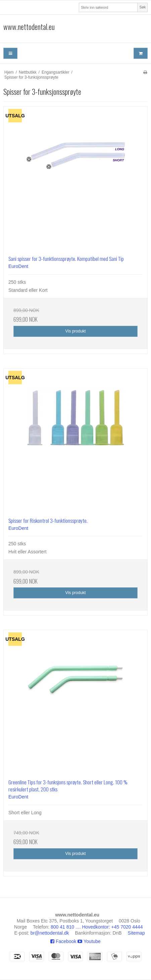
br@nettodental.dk (50, 933)
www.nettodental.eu (29, 27)
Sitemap (136, 933)
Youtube (89, 941)
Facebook (63, 941)
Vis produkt (75, 331)
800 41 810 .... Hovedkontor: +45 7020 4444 (97, 927)
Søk (143, 7)
